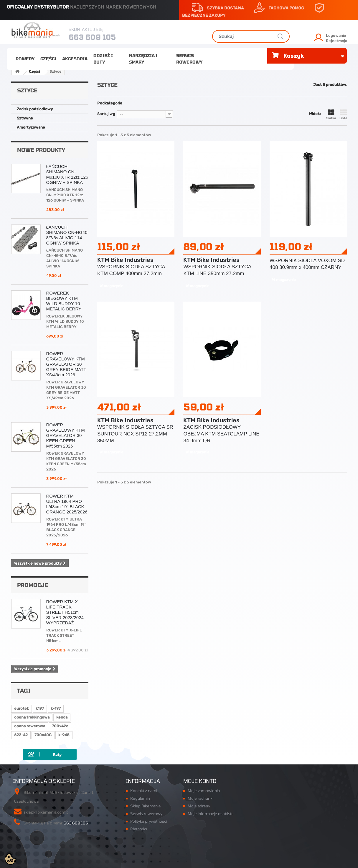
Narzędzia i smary (143, 59)
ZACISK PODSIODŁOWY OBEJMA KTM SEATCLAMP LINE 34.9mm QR (221, 434)
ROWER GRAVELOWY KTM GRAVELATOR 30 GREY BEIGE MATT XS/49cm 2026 (66, 364)
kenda (62, 717)
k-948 (64, 735)
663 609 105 (92, 37)
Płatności (139, 829)
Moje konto (200, 781)
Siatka (331, 115)
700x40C (43, 735)
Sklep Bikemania (145, 806)
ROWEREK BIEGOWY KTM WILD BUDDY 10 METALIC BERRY (64, 301)
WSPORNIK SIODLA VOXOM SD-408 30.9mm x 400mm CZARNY (308, 264)
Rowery (25, 59)
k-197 (56, 708)
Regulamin (140, 798)
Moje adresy (199, 806)
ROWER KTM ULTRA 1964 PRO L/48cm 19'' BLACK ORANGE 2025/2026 (67, 504)
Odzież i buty (103, 59)
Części (48, 59)
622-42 (21, 735)
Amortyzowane (31, 127)
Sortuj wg (106, 114)
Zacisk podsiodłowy (35, 109)
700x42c (60, 726)
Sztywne (25, 118)
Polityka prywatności (149, 821)
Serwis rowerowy (189, 59)
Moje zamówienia (204, 791)
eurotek (22, 708)
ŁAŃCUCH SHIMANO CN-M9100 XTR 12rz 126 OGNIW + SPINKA (67, 174)
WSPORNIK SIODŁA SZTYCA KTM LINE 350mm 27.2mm (217, 270)
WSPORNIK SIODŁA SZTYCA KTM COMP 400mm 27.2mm (131, 270)
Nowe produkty (41, 150)
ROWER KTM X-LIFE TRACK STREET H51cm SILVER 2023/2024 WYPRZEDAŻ (65, 612)
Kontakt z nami (144, 791)
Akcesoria (75, 59)
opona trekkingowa (32, 717)
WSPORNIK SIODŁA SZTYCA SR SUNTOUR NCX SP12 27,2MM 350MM (135, 434)
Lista (343, 115)
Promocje (33, 585)
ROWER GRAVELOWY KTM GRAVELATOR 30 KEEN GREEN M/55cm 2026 (66, 435)
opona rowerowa (30, 726)
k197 (40, 708)
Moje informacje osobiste (211, 814)
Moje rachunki (201, 798)
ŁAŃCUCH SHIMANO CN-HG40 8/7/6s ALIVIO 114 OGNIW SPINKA (67, 235)
